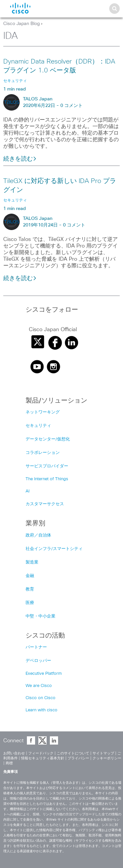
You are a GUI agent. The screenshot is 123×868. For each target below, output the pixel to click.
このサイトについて (73, 753)
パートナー (36, 647)
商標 (9, 763)
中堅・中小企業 (41, 616)
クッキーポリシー (107, 758)
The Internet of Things (47, 479)
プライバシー (78, 758)
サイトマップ (103, 753)
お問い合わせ (14, 753)
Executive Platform (44, 674)
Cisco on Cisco (41, 698)
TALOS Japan (38, 99)
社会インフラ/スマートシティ (54, 549)
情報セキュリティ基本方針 (43, 758)
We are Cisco (39, 686)
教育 (30, 589)
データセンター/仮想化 (48, 439)
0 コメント (72, 106)
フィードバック (41, 753)
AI (28, 491)
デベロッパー (38, 661)
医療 (30, 603)
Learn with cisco (41, 710)
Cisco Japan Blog (21, 24)
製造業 (32, 562)
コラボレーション (43, 453)
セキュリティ (38, 426)
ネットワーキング (43, 412)
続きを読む (20, 159)
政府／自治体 (38, 535)
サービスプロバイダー (47, 466)
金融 (30, 576)
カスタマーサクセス (45, 504)
